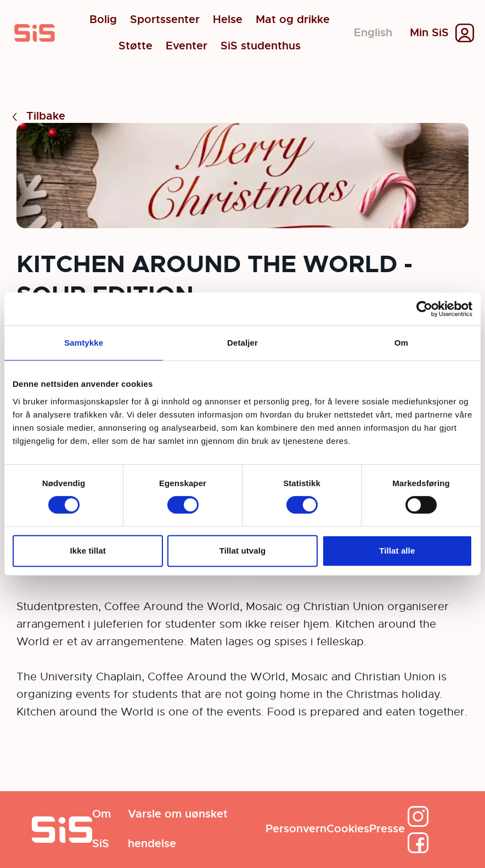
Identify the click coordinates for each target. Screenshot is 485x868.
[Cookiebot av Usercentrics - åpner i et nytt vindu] (424, 309)
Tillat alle (397, 551)
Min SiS (429, 33)
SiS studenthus (261, 46)
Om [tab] (401, 343)
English (373, 33)
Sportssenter (165, 20)
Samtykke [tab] (84, 343)
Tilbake (37, 117)
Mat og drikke (293, 20)
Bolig (103, 20)
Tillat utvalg (243, 551)
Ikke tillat (88, 551)
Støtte (136, 46)
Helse (228, 20)
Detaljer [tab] (243, 343)
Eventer (187, 46)
